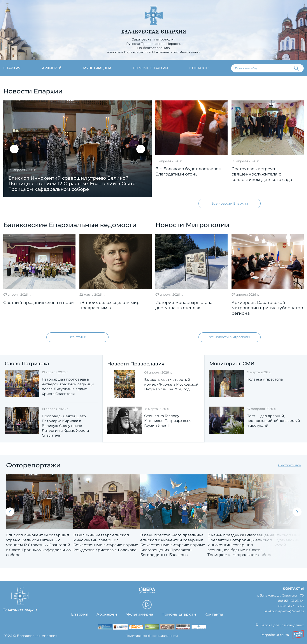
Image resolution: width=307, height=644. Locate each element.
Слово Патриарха (27, 363)
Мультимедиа (97, 68)
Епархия (12, 68)
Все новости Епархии (230, 204)
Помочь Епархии (179, 614)
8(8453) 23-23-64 (291, 601)
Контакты (199, 68)
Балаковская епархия (154, 32)
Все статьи (77, 337)
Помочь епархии (150, 68)
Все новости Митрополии (230, 337)
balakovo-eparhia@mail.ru (284, 611)
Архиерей (52, 68)
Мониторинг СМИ (232, 363)
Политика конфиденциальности (152, 636)
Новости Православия (136, 364)
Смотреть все (289, 465)
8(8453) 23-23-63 (291, 606)
